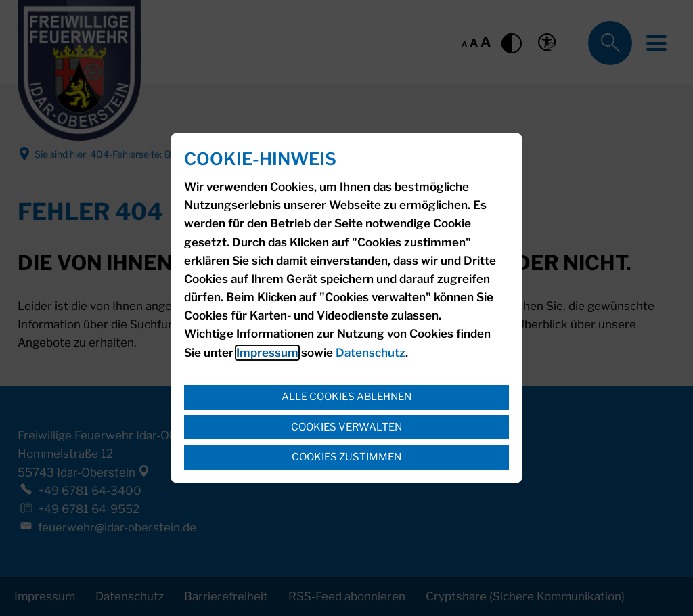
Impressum (267, 353)
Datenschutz (371, 353)
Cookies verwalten (346, 427)
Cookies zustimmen (346, 457)
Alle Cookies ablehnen (346, 397)
